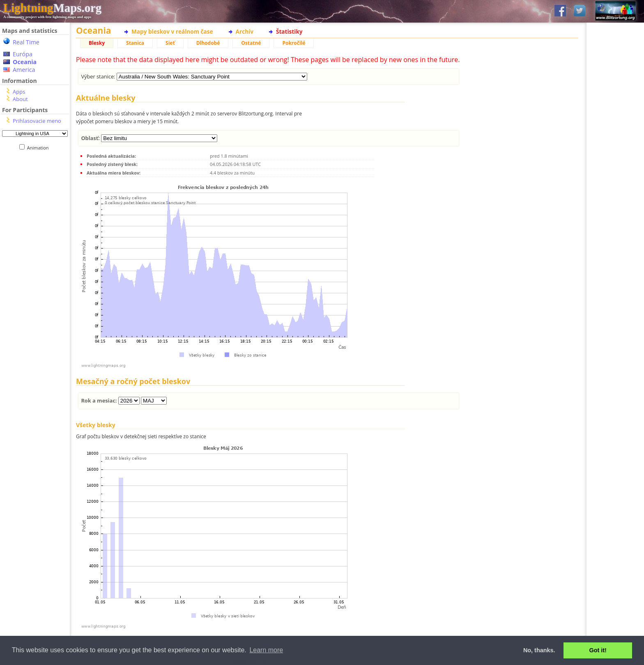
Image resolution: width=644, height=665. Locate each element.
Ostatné (251, 43)
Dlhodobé (208, 43)
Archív (245, 31)
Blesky (97, 43)
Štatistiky (289, 31)
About (20, 99)
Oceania (25, 62)
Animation (40, 148)
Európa (23, 54)
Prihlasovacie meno (37, 121)
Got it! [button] (598, 650)
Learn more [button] (266, 650)
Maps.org (52, 8)
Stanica (135, 43)
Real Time (26, 42)
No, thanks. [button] (539, 650)
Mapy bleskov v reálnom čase (172, 31)
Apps (19, 92)
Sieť (170, 43)
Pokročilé (294, 43)
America (24, 70)
